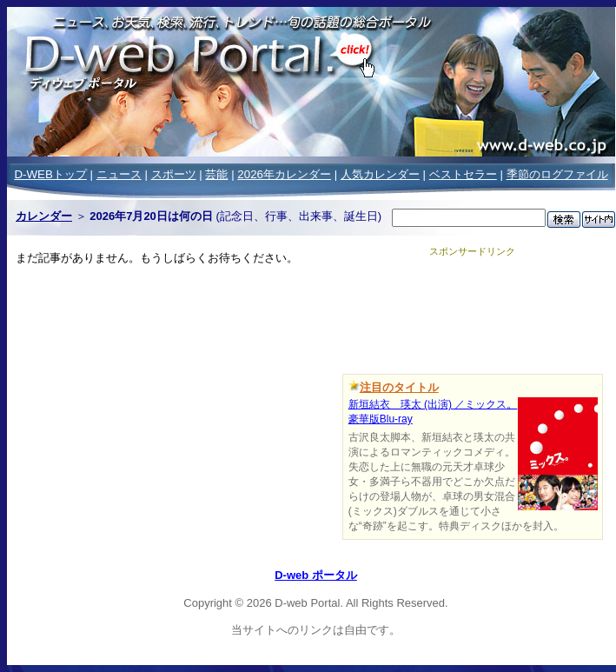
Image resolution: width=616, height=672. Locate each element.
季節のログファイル (557, 174)
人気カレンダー (380, 174)
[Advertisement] (472, 313)
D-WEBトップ (50, 174)
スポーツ (174, 174)
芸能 (216, 174)
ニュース (119, 174)
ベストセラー (463, 174)
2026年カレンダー (284, 174)
